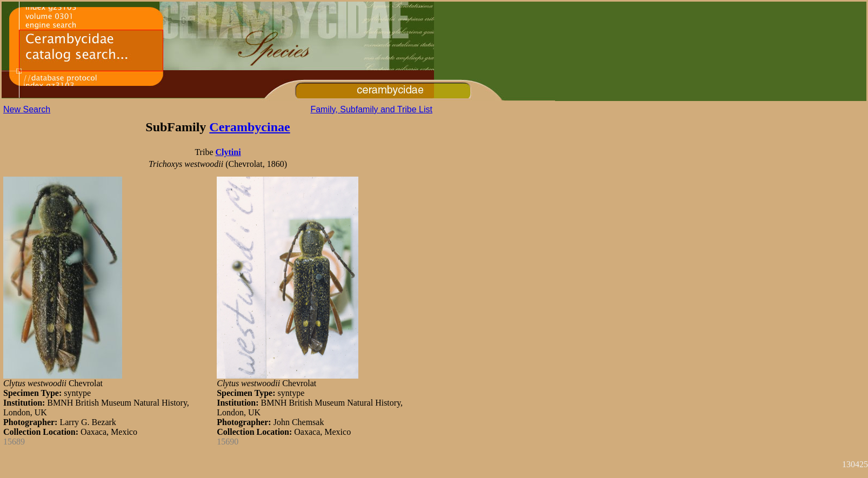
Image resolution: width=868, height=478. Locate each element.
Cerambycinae (249, 127)
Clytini (228, 152)
